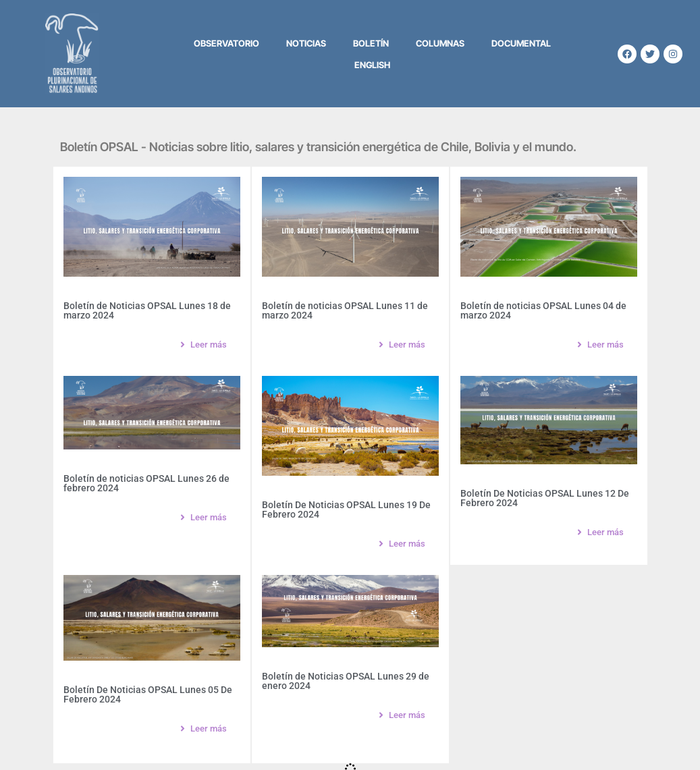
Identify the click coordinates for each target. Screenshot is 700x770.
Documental (521, 43)
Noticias (306, 43)
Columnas (440, 43)
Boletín (371, 43)
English (372, 65)
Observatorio (226, 43)
